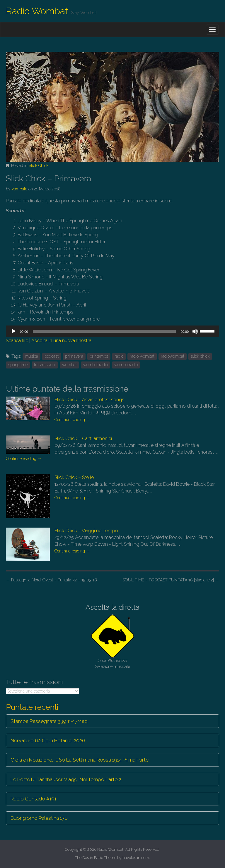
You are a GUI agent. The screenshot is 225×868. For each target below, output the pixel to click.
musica (31, 356)
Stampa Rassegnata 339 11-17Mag (49, 721)
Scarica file (17, 341)
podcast (52, 356)
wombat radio (96, 365)
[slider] (104, 331)
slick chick (200, 356)
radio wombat (142, 356)
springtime (18, 365)
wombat (69, 365)
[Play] (13, 331)
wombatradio (126, 365)
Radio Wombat (37, 11)
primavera (74, 356)
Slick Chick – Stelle (74, 477)
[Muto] (195, 331)
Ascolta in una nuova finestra (61, 341)
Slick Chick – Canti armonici (83, 439)
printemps (99, 356)
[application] (112, 331)
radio (119, 356)
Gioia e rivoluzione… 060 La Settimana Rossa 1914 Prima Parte (80, 760)
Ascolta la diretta (112, 607)
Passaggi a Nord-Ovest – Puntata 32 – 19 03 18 (51, 580)
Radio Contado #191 (33, 799)
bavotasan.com (136, 858)
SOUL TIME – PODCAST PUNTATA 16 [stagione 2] (171, 580)
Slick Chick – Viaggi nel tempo (86, 531)
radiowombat (173, 356)
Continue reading (72, 420)
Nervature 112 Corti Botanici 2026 (48, 740)
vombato (19, 189)
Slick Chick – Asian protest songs (89, 400)
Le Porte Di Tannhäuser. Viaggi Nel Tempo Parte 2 (66, 779)
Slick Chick (39, 166)
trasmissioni (45, 365)
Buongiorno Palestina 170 (39, 818)
